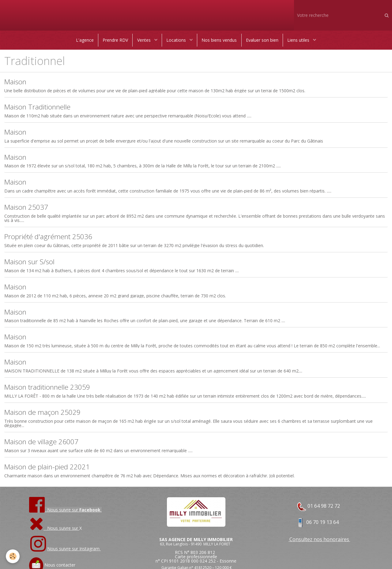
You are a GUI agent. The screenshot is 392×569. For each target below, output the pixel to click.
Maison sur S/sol (31, 264)
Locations (177, 40)
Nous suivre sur (54, 532)
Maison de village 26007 (44, 446)
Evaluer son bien (263, 40)
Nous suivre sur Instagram (74, 553)
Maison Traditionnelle (39, 108)
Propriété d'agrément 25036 (51, 239)
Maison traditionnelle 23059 (50, 391)
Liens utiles (300, 40)
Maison (16, 83)
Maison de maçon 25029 (45, 416)
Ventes (144, 40)
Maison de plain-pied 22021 (50, 471)
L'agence (83, 40)
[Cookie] (13, 556)
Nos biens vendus (220, 40)
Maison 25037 (28, 209)
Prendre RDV (114, 40)
